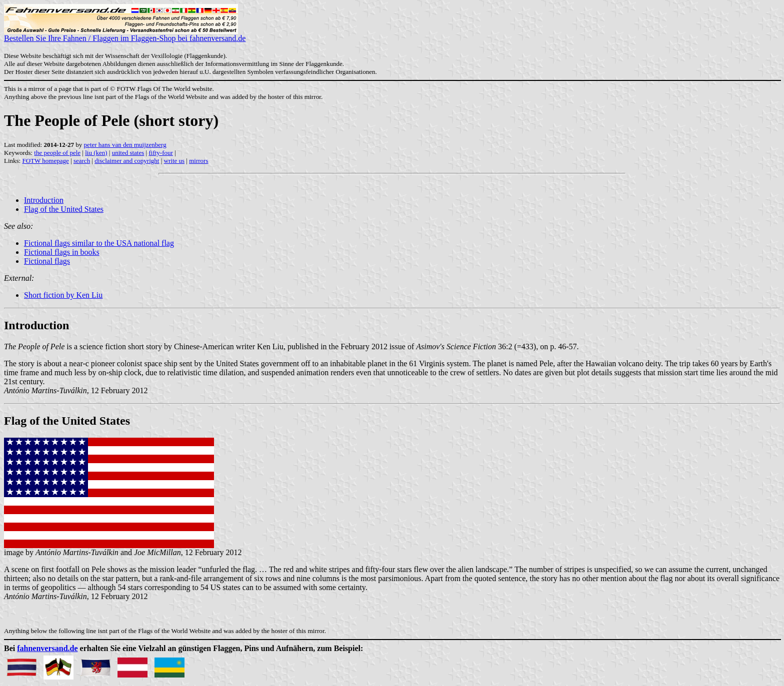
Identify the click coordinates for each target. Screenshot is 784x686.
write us (174, 161)
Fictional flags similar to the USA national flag (99, 243)
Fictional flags (47, 261)
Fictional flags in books (62, 252)
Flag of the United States (64, 209)
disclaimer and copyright (127, 161)
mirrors (198, 161)
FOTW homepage (45, 161)
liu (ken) (96, 153)
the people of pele (57, 153)
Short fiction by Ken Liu (63, 295)
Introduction (44, 200)
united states (128, 153)
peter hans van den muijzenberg (125, 145)
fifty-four (160, 153)
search (82, 161)
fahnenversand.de (47, 648)
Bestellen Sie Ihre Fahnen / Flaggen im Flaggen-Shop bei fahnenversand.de (125, 35)
